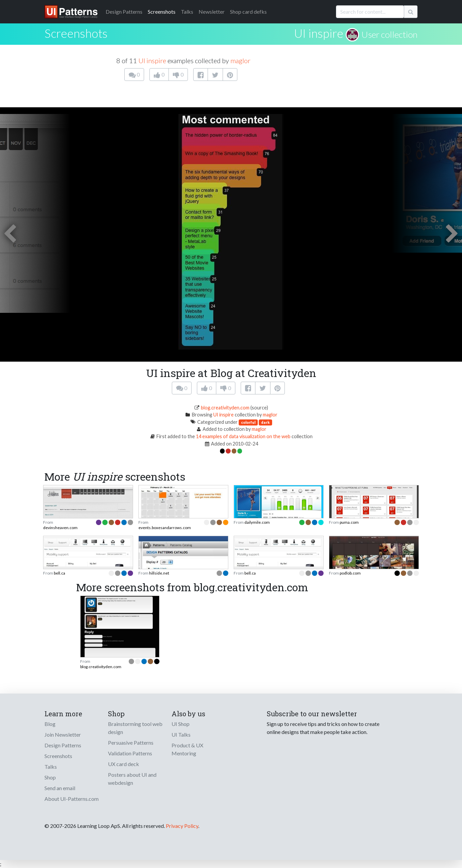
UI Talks (181, 734)
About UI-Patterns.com (72, 799)
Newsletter (212, 12)
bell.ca (60, 573)
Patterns (124, 12)
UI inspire (319, 33)
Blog (50, 724)
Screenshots (162, 12)
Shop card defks (248, 12)
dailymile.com (257, 522)
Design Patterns (63, 745)
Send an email (60, 788)
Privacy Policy (182, 826)
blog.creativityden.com (225, 408)
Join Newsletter (63, 734)
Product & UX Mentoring (187, 749)
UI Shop (181, 724)
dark (265, 422)
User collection (389, 34)
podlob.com (350, 573)
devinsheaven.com (60, 528)
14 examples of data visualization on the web (243, 436)
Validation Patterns (130, 753)
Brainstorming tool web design (135, 728)
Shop (50, 777)
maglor (240, 60)
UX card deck (124, 764)
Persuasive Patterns (131, 742)
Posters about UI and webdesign (132, 779)
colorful (248, 422)
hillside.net (159, 573)
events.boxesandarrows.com (165, 528)
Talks (187, 12)
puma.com (349, 522)
